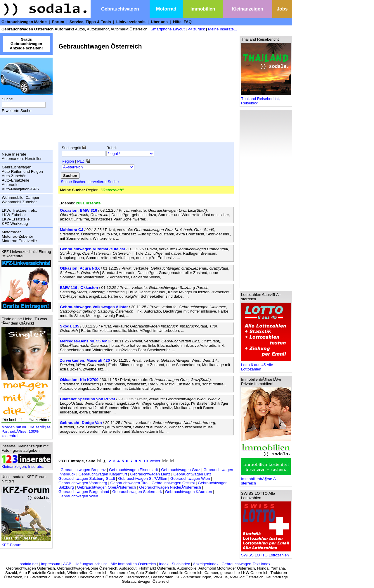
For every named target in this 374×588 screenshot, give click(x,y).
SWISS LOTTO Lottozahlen (266, 553)
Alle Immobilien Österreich (133, 564)
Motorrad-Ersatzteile (19, 241)
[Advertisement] (25, 132)
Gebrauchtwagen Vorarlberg (83, 483)
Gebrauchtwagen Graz (181, 470)
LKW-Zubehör (14, 215)
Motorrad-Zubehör (17, 236)
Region (68, 161)
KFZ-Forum (26, 543)
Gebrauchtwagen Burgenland (84, 492)
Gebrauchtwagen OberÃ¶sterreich (106, 487)
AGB (67, 564)
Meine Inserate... (223, 29)
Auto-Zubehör (14, 176)
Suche (7, 99)
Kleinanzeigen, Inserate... (26, 465)
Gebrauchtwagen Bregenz (83, 470)
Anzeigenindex (206, 564)
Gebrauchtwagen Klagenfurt (103, 474)
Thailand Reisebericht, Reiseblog (266, 99)
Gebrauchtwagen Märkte (24, 22)
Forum (58, 22)
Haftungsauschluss (91, 564)
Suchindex (181, 564)
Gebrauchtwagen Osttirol (173, 483)
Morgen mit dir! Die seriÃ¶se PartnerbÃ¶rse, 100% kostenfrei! (26, 430)
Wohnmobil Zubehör (19, 202)
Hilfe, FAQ (182, 22)
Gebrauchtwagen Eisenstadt (133, 470)
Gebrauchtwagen (120, 9)
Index (164, 564)
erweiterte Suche (104, 182)
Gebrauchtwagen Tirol (129, 483)
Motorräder (11, 232)
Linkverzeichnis (131, 22)
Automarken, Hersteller (22, 159)
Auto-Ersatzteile (15, 180)
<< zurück (196, 29)
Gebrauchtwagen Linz (192, 474)
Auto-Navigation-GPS (20, 189)
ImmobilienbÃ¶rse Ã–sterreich (266, 479)
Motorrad (166, 9)
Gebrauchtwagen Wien (190, 478)
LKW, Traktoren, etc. (19, 210)
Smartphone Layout (167, 29)
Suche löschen (73, 182)
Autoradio (10, 185)
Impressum (51, 564)
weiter (155, 461)
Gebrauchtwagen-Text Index (246, 564)
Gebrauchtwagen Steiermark (137, 492)
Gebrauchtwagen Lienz (150, 474)
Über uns (159, 22)
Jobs (282, 9)
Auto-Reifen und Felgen (22, 171)
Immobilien (203, 9)
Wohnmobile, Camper (21, 198)
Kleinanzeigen (247, 9)
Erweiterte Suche (17, 111)
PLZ (81, 161)
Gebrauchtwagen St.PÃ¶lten (143, 478)
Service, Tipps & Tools (90, 22)
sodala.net (29, 564)
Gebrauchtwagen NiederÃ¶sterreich (170, 487)
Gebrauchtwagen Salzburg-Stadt (87, 478)
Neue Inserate (14, 154)
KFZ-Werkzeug (15, 224)
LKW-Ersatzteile (16, 219)
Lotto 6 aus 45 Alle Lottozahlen (266, 365)
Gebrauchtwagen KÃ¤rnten (189, 492)
